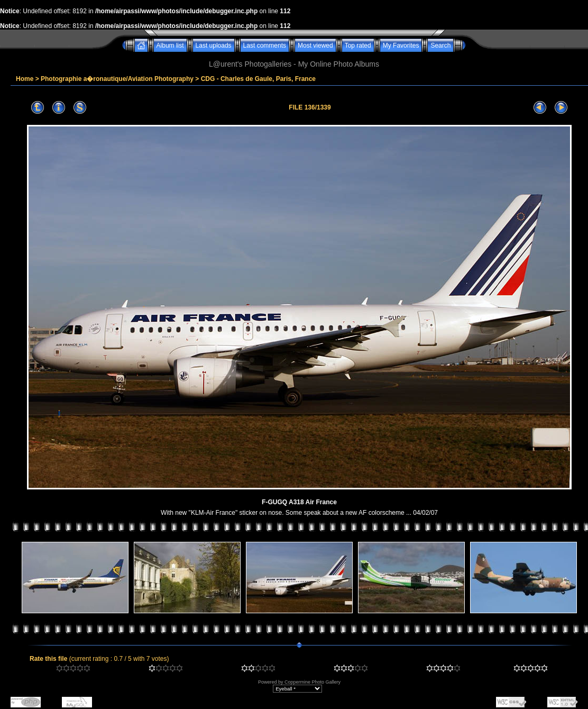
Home (25, 79)
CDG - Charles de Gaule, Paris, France (258, 79)
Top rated (358, 46)
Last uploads (214, 46)
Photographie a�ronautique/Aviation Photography (117, 79)
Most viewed (315, 46)
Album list (170, 46)
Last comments (265, 46)
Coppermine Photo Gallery (313, 682)
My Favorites (401, 46)
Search (440, 46)
